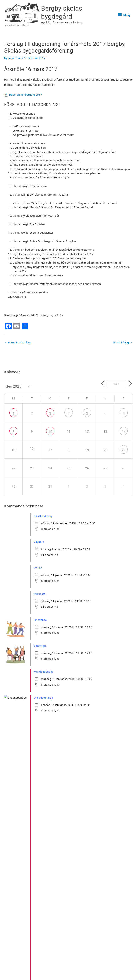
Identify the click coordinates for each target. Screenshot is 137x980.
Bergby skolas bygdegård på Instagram (30, 971)
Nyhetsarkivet (13, 59)
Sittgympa (40, 646)
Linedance (40, 620)
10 (50, 432)
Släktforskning (43, 516)
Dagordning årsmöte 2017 (25, 95)
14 (124, 432)
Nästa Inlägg (123, 343)
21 (124, 450)
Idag (115, 384)
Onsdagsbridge (43, 698)
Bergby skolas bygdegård (63, 12)
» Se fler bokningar (20, 749)
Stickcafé (39, 594)
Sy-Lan (38, 568)
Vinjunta (39, 542)
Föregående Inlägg (18, 343)
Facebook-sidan (68, 971)
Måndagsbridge (44, 672)
